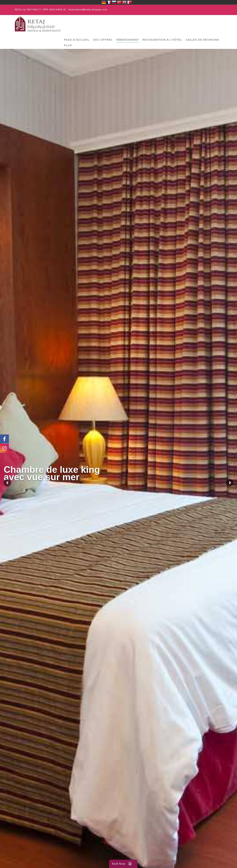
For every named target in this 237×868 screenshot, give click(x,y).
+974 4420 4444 (52, 10)
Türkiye (119, 2)
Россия (114, 2)
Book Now (123, 864)
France (109, 2)
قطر (130, 2)
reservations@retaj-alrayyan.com (88, 10)
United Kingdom (124, 2)
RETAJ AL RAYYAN (26, 10)
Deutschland (104, 2)
